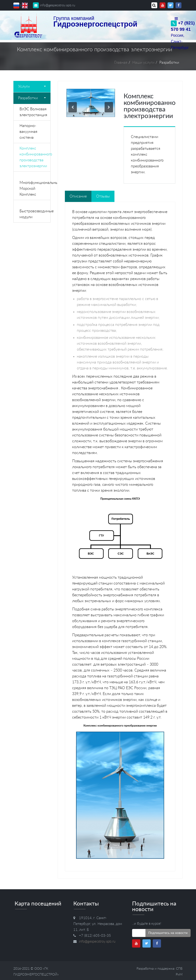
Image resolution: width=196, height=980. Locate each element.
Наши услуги (143, 63)
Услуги (32, 87)
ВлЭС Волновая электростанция (33, 112)
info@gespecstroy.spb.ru (54, 5)
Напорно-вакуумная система (28, 132)
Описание (78, 196)
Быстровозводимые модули (35, 214)
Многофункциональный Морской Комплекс (35, 189)
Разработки (32, 98)
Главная (121, 63)
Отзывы (103, 196)
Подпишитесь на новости (168, 933)
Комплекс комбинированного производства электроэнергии (35, 157)
